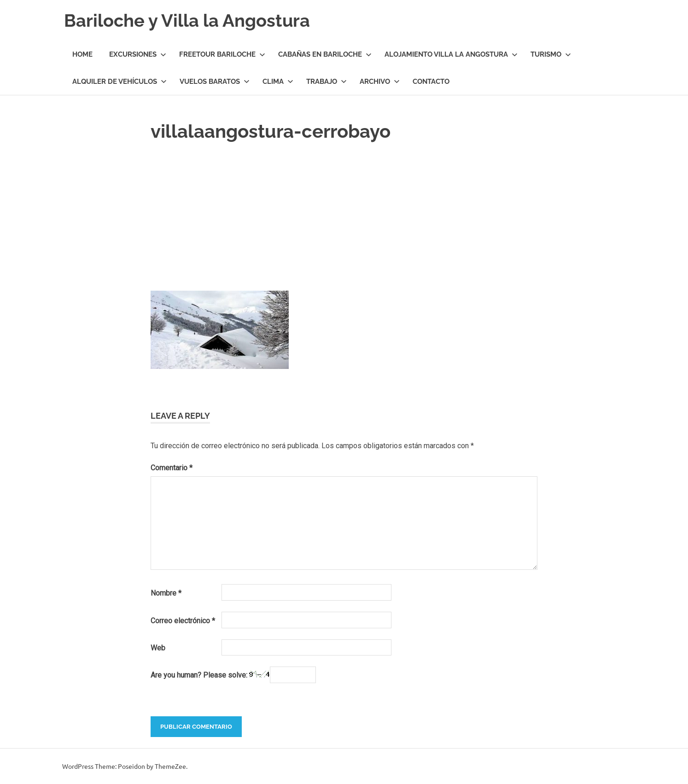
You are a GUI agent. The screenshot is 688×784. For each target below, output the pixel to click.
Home (82, 54)
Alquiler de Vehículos (120, 82)
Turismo (551, 54)
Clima (278, 82)
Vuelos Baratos (215, 82)
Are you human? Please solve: (233, 675)
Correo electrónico (183, 621)
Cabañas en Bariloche (325, 54)
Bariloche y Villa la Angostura (187, 20)
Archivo (380, 82)
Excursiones (138, 54)
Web (158, 648)
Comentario (172, 468)
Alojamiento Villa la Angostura (451, 54)
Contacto (431, 82)
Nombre (166, 593)
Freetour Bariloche (222, 54)
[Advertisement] (344, 214)
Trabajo (327, 82)
